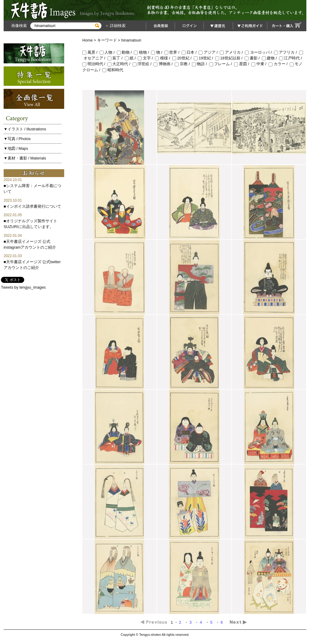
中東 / (260, 64)
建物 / (270, 58)
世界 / (173, 52)
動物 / (125, 52)
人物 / (108, 52)
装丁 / (116, 58)
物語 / (201, 64)
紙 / (131, 58)
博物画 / (164, 64)
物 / (158, 52)
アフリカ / (287, 52)
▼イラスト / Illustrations (25, 129)
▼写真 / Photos (17, 139)
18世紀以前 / (230, 58)
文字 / (146, 58)
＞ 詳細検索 (115, 26)
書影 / (253, 58)
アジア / (209, 52)
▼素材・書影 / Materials (25, 158)
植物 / (142, 52)
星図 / (243, 64)
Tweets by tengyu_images (23, 287)
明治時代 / (95, 64)
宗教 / (183, 64)
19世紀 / (204, 58)
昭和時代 (113, 70)
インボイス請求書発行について (34, 206)
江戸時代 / (291, 58)
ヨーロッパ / (259, 52)
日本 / (190, 52)
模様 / (164, 58)
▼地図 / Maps (16, 148)
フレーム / (222, 64)
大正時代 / (120, 64)
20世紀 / (183, 58)
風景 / (91, 52)
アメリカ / (232, 52)
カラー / (279, 64)
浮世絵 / (143, 64)
